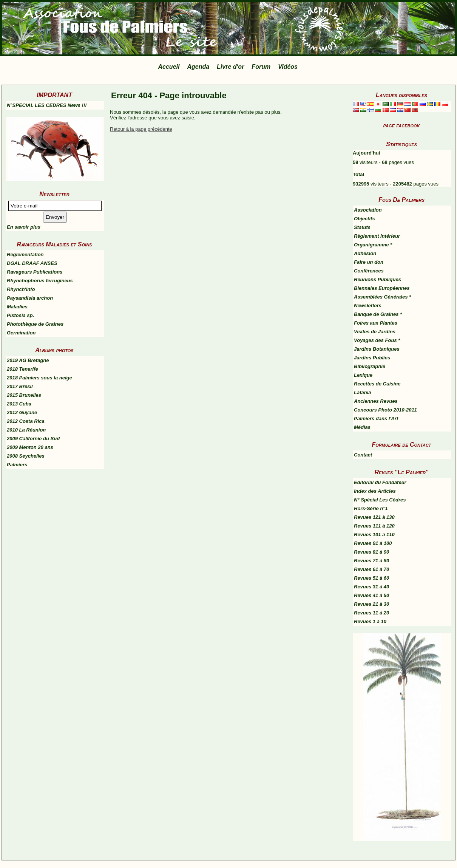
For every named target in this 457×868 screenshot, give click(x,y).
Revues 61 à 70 (371, 569)
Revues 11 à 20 (371, 613)
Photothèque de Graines (35, 324)
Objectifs (364, 219)
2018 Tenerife (22, 369)
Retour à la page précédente (141, 129)
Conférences (369, 271)
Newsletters (368, 306)
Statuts (362, 227)
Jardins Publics (372, 358)
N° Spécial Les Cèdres (380, 500)
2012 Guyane (22, 412)
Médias (362, 427)
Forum (261, 67)
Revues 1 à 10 (370, 621)
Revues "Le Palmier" (402, 472)
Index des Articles (375, 491)
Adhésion (365, 253)
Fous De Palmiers (401, 200)
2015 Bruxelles (24, 395)
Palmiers (17, 465)
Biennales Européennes (382, 288)
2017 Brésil (20, 386)
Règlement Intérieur (377, 236)
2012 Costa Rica (26, 421)
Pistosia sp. (20, 315)
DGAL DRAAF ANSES (32, 263)
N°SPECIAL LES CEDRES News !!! (47, 105)
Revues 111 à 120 (374, 526)
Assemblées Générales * (382, 297)
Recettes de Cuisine (377, 384)
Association (368, 210)
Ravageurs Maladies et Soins (55, 244)
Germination (21, 333)
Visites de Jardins (375, 332)
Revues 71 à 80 (371, 561)
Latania (363, 392)
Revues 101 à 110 (374, 535)
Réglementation (25, 255)
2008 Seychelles (26, 456)
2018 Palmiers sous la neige (39, 378)
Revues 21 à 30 (371, 604)
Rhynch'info (21, 289)
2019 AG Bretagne (28, 360)
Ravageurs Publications (35, 272)
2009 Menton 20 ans (30, 447)
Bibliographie (370, 366)
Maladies (17, 307)
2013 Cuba (19, 404)
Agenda (198, 67)
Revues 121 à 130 (374, 517)
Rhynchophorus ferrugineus (40, 281)
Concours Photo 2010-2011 (385, 410)
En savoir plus (24, 227)
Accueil (169, 67)
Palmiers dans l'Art (376, 419)
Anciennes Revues (376, 401)
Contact (363, 455)
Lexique (363, 375)
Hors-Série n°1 (371, 508)
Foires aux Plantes (376, 323)
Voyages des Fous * (377, 340)
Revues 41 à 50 (371, 595)
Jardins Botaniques (377, 349)
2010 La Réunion (26, 430)
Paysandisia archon (30, 298)
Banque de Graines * (378, 314)
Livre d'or (230, 67)
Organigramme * (373, 245)
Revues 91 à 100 (373, 543)
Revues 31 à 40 (371, 587)
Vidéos (288, 67)
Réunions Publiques (377, 279)
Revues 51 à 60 (371, 578)
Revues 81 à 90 (371, 552)
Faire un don (369, 262)
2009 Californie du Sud (33, 439)
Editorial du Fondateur (380, 482)
